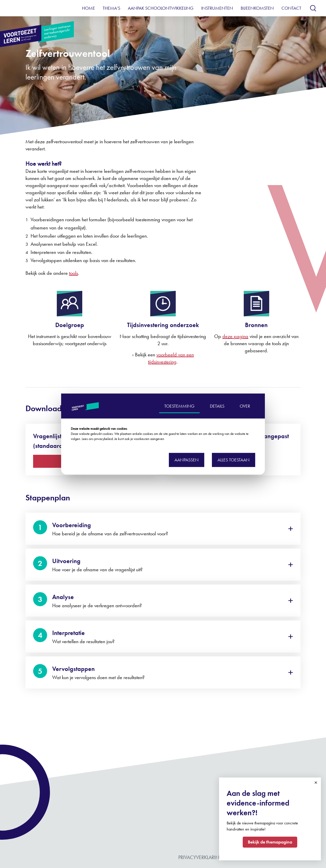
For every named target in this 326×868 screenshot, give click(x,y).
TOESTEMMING (179, 406)
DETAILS (217, 406)
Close (316, 783)
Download (51, 461)
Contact (291, 8)
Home (89, 8)
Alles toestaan (234, 460)
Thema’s (111, 8)
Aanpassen (187, 460)
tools (73, 273)
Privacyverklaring (201, 857)
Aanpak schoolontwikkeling (161, 8)
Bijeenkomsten (257, 8)
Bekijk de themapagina (270, 842)
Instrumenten (217, 8)
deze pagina (235, 336)
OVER (245, 406)
